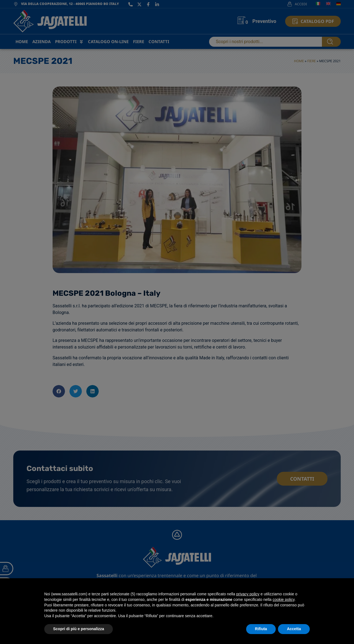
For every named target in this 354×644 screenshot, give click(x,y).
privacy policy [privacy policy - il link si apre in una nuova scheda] (248, 594)
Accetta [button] (294, 629)
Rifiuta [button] (261, 629)
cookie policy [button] (284, 600)
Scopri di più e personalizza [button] (79, 629)
